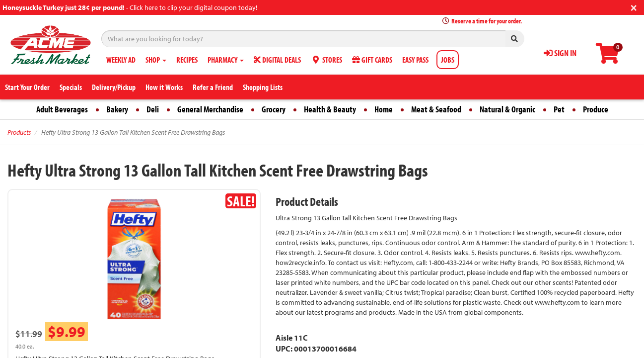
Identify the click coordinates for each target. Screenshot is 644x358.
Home (384, 109)
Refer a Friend (213, 87)
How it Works (164, 87)
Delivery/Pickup (114, 87)
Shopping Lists (263, 87)
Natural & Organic (507, 109)
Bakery (117, 109)
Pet (559, 109)
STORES (326, 60)
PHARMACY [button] (226, 60)
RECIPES (187, 60)
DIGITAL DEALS (277, 60)
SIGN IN (560, 53)
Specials (71, 87)
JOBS (448, 60)
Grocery (274, 109)
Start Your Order (27, 87)
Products (19, 132)
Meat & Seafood (436, 109)
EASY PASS (415, 60)
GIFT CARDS (372, 60)
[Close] (634, 7)
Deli (153, 109)
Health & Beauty (330, 109)
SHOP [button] (156, 60)
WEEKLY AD (121, 60)
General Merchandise (210, 109)
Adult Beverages (62, 109)
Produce (596, 109)
